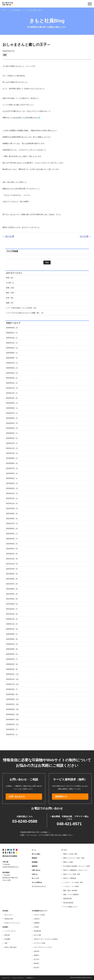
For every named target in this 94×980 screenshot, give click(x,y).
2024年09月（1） (12, 403)
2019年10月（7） (12, 689)
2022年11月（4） (12, 503)
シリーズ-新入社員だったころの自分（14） (22, 308)
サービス (64, 850)
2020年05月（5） (12, 654)
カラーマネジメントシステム (43, 947)
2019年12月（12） (13, 679)
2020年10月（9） (12, 629)
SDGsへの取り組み (11, 947)
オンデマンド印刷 (39, 943)
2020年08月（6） (12, 639)
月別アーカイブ (13, 323)
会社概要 (7, 939)
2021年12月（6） (12, 559)
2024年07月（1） (12, 413)
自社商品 (5, 911)
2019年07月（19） (13, 704)
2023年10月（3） (12, 453)
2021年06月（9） (12, 589)
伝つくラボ (35, 878)
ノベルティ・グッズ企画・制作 (73, 882)
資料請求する (61, 797)
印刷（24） (10, 278)
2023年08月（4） (12, 463)
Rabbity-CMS (9, 919)
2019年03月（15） (13, 724)
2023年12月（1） (12, 443)
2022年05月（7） (12, 534)
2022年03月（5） (12, 544)
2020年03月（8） (12, 664)
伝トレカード (9, 915)
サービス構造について (70, 907)
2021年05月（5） (12, 594)
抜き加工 (37, 967)
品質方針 (37, 951)
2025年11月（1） (12, 343)
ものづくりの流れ (39, 915)
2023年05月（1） (12, 478)
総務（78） (10, 303)
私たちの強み (36, 854)
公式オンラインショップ (12, 923)
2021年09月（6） (12, 574)
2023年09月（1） (12, 458)
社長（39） (10, 298)
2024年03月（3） (12, 428)
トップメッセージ (10, 931)
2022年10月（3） (12, 509)
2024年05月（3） (12, 423)
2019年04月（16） (13, 719)
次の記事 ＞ (86, 237)
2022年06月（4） (12, 529)
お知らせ (35, 874)
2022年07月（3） (12, 524)
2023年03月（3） (12, 483)
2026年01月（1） (12, 333)
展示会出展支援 (68, 903)
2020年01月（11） (13, 674)
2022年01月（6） (12, 554)
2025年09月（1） (12, 353)
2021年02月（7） (12, 609)
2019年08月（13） (13, 699)
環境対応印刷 (67, 899)
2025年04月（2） (12, 373)
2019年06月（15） (13, 709)
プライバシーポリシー (18, 978)
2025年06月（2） (12, 368)
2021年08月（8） (12, 579)
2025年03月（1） (12, 378)
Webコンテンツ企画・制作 (72, 874)
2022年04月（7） (12, 539)
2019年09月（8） (12, 694)
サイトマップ (6, 978)
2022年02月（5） (12, 549)
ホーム (4, 10)
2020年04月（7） (12, 659)
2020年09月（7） (12, 634)
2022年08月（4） (12, 519)
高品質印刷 (37, 931)
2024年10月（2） (12, 398)
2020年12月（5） (12, 619)
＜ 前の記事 (8, 237)
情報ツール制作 (68, 862)
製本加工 (37, 963)
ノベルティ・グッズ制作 (71, 886)
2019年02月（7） (12, 729)
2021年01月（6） (12, 614)
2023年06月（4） (12, 473)
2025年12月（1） (12, 338)
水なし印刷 (37, 935)
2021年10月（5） (12, 569)
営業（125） (11, 288)
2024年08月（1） (12, 408)
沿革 (6, 943)
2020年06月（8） (12, 649)
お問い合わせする (17, 797)
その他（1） (10, 283)
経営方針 (7, 935)
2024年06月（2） (12, 418)
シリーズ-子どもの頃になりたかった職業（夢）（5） (25, 313)
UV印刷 (36, 927)
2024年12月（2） (12, 388)
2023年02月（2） (12, 488)
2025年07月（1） (12, 363)
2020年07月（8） (12, 644)
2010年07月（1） (12, 734)
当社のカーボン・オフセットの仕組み (46, 939)
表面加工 (37, 955)
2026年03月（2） (12, 328)
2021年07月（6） (12, 584)
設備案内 (37, 923)
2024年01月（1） (12, 438)
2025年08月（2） (12, 358)
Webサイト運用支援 (70, 878)
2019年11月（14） (13, 684)
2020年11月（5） (12, 624)
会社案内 (5, 927)
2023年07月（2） (12, 468)
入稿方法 (37, 919)
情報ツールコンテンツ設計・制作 (74, 858)
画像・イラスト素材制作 (71, 894)
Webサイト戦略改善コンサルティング (75, 870)
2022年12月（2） (12, 498)
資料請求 (35, 866)
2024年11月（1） (12, 393)
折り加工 (37, 959)
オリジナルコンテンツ (39, 886)
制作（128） (11, 293)
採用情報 (35, 862)
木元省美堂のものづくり (40, 911)
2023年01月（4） (12, 493)
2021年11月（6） (12, 564)
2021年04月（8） (12, 599)
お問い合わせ (36, 870)
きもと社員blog (16, 10)
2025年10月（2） (12, 348)
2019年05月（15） (13, 714)
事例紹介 (35, 858)
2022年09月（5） (12, 514)
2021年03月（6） (12, 604)
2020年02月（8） (12, 669)
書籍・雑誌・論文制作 (70, 890)
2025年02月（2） (12, 383)
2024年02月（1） (12, 433)
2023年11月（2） (12, 448)
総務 (5, 55)
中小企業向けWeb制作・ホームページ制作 (77, 866)
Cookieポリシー (31, 978)
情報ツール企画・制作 (70, 854)
